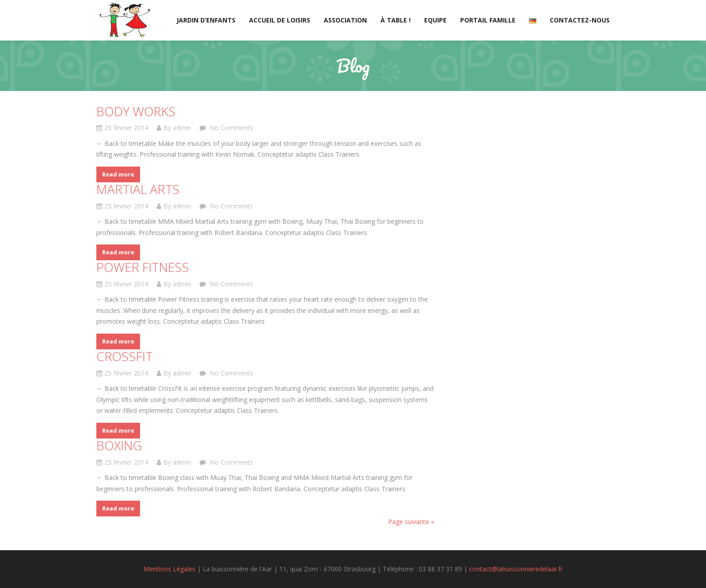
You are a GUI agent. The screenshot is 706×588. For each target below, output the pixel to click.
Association (345, 20)
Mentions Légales (170, 569)
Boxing (119, 445)
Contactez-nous (580, 20)
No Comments (231, 128)
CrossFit (124, 356)
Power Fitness (143, 267)
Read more (118, 174)
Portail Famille (488, 20)
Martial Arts (138, 189)
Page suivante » (411, 522)
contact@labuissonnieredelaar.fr (516, 569)
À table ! (396, 20)
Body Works (136, 111)
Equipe (435, 20)
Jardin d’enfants (206, 20)
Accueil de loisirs (280, 20)
